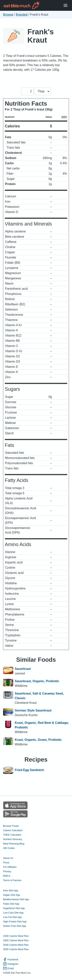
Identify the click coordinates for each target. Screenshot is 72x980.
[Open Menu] (65, 5)
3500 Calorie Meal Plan (16, 949)
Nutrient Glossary (13, 839)
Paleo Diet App (11, 904)
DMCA (7, 876)
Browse (8, 15)
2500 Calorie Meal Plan (16, 945)
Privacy (7, 871)
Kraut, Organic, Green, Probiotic (38, 740)
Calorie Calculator (13, 830)
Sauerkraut (23, 669)
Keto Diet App (11, 890)
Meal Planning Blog (14, 844)
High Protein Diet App (15, 921)
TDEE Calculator (12, 835)
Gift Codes (9, 848)
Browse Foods (11, 826)
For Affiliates (10, 867)
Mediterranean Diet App (16, 899)
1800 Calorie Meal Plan (16, 940)
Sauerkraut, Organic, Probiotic (37, 681)
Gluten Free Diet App (15, 926)
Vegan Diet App (12, 895)
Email (8, 968)
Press (6, 863)
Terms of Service (12, 880)
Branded (22, 15)
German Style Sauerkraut (33, 710)
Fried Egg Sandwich (29, 770)
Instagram (11, 964)
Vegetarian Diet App (14, 908)
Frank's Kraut (41, 36)
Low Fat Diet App (12, 917)
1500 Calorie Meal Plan (16, 936)
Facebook (11, 959)
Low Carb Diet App (13, 913)
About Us (8, 858)
